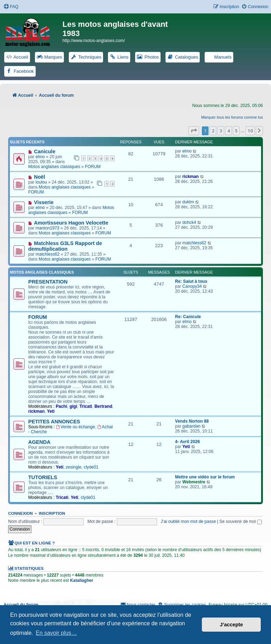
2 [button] (213, 131)
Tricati (86, 406)
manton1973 (47, 228)
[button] (194, 131)
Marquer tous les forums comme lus (232, 117)
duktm (188, 202)
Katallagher (82, 580)
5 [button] (236, 131)
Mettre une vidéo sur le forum (205, 477)
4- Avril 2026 (187, 442)
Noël (39, 177)
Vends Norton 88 (192, 421)
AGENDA (39, 442)
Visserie (44, 202)
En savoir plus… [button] (56, 633)
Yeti (51, 411)
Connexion (20, 513)
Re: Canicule (188, 317)
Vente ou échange (76, 427)
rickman (191, 177)
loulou (41, 182)
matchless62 (48, 254)
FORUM (93, 167)
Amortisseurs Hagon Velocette (71, 223)
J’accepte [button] (231, 625)
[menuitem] (11, 7)
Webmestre (194, 482)
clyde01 (91, 467)
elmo (40, 157)
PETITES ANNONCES (54, 422)
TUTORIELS (43, 477)
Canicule (45, 151)
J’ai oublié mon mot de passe (188, 521)
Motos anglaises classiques (54, 167)
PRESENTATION (48, 282)
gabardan (191, 426)
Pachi (61, 406)
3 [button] (221, 131)
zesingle (73, 467)
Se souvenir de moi (241, 521)
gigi (73, 406)
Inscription (52, 513)
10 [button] (250, 131)
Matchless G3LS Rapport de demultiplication (65, 246)
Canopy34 (192, 286)
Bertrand (103, 406)
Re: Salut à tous (191, 281)
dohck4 (189, 222)
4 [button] (228, 131)
